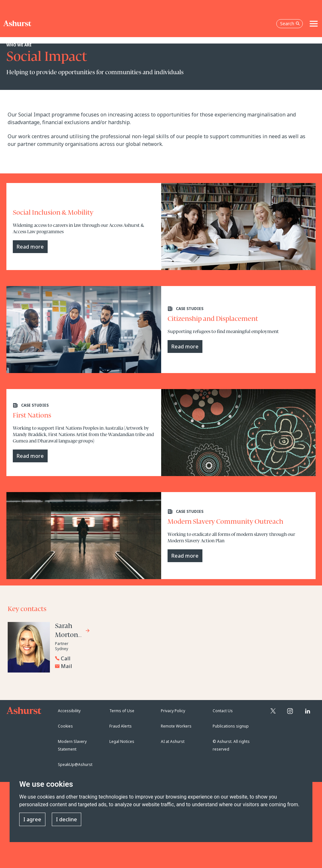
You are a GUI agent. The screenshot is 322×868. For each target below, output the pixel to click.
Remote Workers (176, 726)
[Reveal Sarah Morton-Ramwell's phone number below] (103, 658)
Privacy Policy (173, 711)
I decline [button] (67, 819)
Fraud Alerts (121, 726)
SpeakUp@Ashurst (75, 764)
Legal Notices (122, 741)
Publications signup (231, 726)
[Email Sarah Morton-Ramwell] (105, 666)
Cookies (65, 726)
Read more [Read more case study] (30, 247)
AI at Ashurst (173, 741)
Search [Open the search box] (290, 24)
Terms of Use (122, 711)
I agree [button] (32, 819)
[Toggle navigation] (314, 24)
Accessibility (69, 711)
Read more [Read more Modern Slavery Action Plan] (185, 556)
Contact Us (223, 711)
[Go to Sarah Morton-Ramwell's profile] (73, 631)
